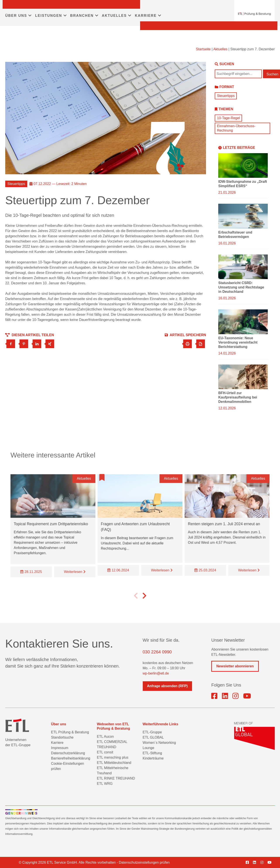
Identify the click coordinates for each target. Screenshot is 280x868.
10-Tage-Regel (228, 118)
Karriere (57, 743)
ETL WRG (105, 784)
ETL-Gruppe (152, 732)
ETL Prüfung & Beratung (70, 732)
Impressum (60, 748)
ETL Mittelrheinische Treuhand (113, 771)
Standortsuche (62, 737)
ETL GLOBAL (153, 737)
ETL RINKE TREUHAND (116, 778)
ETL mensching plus (113, 757)
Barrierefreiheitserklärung (71, 758)
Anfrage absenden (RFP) (167, 686)
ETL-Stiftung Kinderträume (153, 756)
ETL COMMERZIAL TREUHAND (112, 744)
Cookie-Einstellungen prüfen (68, 766)
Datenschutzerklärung (68, 753)
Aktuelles (220, 49)
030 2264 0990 (157, 652)
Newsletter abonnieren (235, 666)
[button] (136, 604)
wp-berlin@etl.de (156, 673)
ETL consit (105, 752)
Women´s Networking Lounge (159, 745)
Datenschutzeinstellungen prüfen (144, 862)
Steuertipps (226, 96)
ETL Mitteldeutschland (114, 763)
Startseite (203, 49)
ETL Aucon (105, 737)
